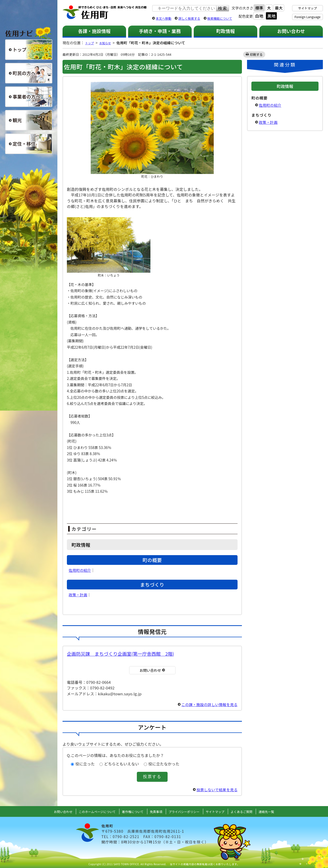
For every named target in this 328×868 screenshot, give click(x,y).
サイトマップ (308, 8)
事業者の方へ (29, 97)
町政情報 (226, 31)
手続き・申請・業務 (160, 31)
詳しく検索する (189, 18)
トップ (90, 43)
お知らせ (109, 43)
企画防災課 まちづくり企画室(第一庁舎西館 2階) (120, 654)
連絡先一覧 (277, 811)
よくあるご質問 (250, 811)
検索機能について (220, 18)
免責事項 (155, 811)
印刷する (257, 54)
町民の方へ (29, 73)
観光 (29, 120)
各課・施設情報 (94, 31)
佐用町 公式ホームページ (105, 13)
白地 (259, 16)
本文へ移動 (164, 18)
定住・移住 (29, 144)
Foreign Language (307, 17)
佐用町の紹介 (80, 570)
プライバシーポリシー (186, 811)
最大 (279, 8)
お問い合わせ (291, 31)
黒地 (271, 16)
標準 (259, 8)
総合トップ (29, 50)
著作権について (130, 811)
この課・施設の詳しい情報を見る (208, 704)
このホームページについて (91, 811)
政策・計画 (78, 595)
